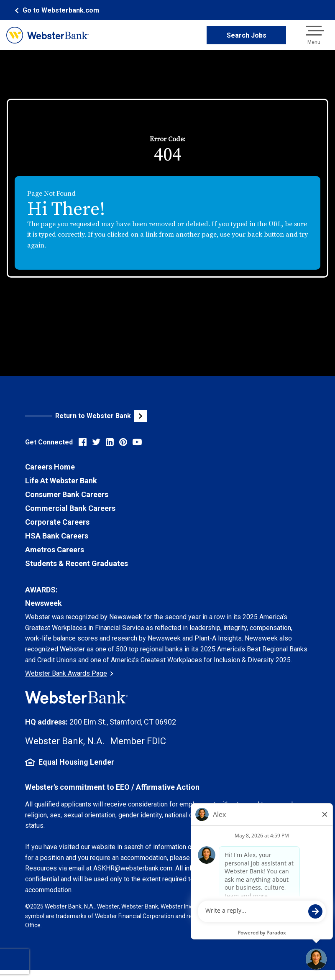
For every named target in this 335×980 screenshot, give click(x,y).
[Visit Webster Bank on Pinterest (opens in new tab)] (123, 442)
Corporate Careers (57, 522)
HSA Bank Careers (57, 536)
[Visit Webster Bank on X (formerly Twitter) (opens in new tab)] (96, 442)
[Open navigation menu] (314, 35)
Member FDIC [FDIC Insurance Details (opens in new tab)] (138, 741)
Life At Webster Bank (61, 481)
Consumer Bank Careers (67, 494)
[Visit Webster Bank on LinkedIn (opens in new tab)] (110, 442)
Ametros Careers (55, 550)
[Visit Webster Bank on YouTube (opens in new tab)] (137, 442)
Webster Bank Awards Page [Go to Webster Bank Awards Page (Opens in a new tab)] (69, 673)
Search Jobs (247, 35)
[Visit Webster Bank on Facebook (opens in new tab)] (83, 442)
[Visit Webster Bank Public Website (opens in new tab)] (96, 416)
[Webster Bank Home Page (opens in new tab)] (56, 10)
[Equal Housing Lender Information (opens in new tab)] (167, 762)
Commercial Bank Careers (70, 508)
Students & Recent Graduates (77, 563)
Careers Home (50, 467)
